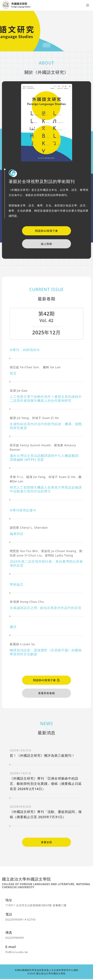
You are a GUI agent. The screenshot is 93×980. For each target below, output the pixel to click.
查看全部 (46, 843)
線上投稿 (46, 244)
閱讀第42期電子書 (46, 231)
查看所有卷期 (46, 694)
